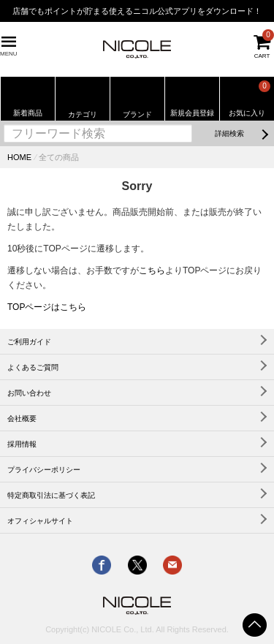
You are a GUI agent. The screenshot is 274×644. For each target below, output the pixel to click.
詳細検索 (229, 133)
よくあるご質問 (33, 367)
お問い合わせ (29, 393)
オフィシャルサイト (40, 521)
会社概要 (22, 418)
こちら (152, 270)
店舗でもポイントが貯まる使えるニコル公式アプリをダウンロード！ (137, 11)
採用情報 (22, 444)
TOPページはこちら (47, 307)
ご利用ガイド (29, 342)
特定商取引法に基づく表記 (51, 495)
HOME (19, 157)
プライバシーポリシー (44, 470)
